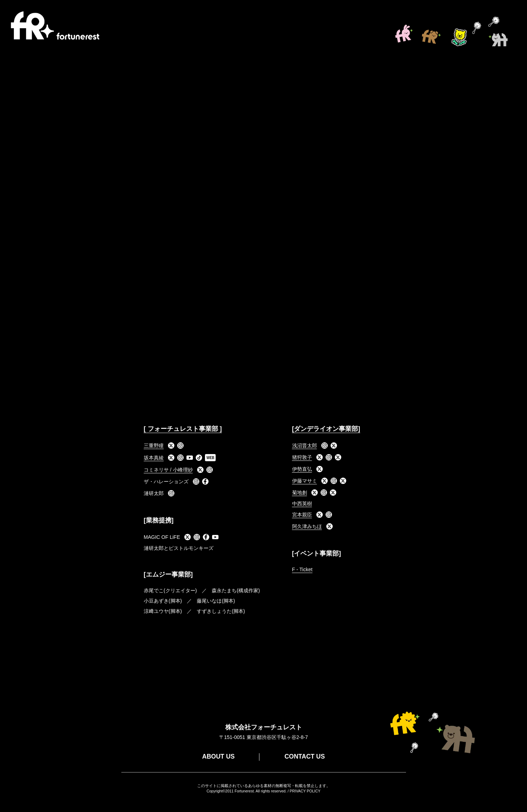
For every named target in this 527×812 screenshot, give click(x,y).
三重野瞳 (154, 446)
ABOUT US (218, 756)
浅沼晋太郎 (305, 446)
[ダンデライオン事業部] (326, 429)
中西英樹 (302, 504)
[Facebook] (205, 482)
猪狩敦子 (302, 457)
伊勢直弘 (302, 469)
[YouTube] (190, 458)
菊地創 (300, 493)
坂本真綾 (154, 458)
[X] (171, 446)
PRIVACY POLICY (305, 791)
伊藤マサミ (305, 481)
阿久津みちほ (307, 526)
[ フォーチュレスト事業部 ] (183, 429)
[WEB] (210, 458)
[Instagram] (180, 446)
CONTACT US (304, 756)
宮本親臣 (302, 515)
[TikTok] (199, 458)
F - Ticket (302, 569)
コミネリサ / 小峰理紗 (168, 470)
